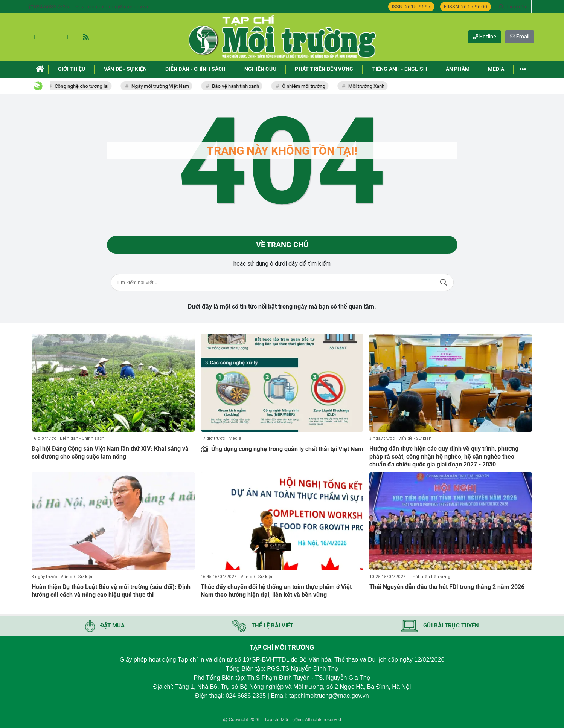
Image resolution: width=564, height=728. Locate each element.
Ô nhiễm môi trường (306, 86)
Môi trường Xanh (369, 86)
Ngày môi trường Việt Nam (163, 86)
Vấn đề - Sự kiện (415, 438)
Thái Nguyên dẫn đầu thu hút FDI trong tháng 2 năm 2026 (447, 587)
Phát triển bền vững (430, 577)
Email (520, 37)
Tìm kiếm (444, 283)
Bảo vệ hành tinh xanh (238, 86)
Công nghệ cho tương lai (84, 86)
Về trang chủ (282, 245)
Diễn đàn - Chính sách (82, 438)
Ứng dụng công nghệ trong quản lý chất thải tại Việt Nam (287, 449)
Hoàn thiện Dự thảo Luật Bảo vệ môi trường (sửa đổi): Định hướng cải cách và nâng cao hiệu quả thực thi (111, 591)
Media (235, 438)
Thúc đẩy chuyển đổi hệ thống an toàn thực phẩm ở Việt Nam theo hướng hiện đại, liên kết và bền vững (276, 591)
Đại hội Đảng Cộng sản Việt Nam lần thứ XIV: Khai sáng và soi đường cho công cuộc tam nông (110, 453)
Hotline (485, 37)
